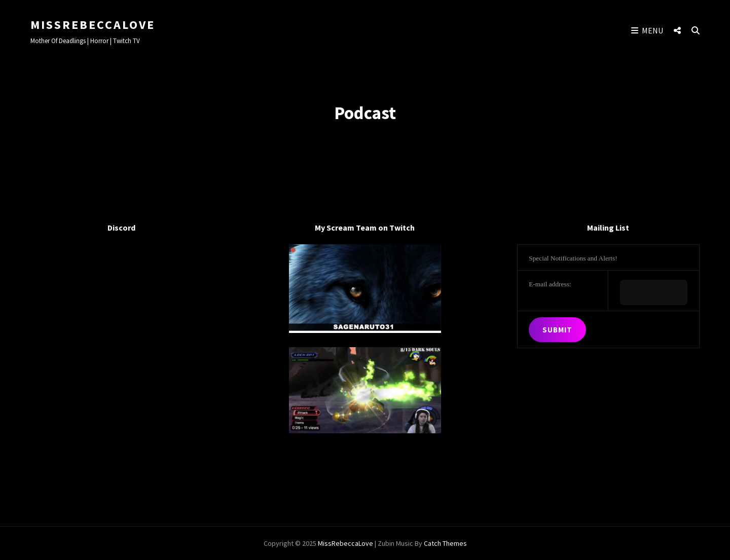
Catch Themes (445, 543)
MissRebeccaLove (93, 25)
